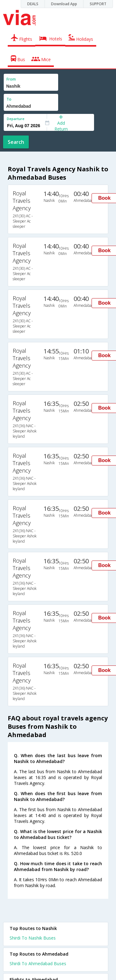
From (11, 79)
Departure (16, 119)
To (9, 99)
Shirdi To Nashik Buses (33, 938)
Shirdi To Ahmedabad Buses (38, 963)
